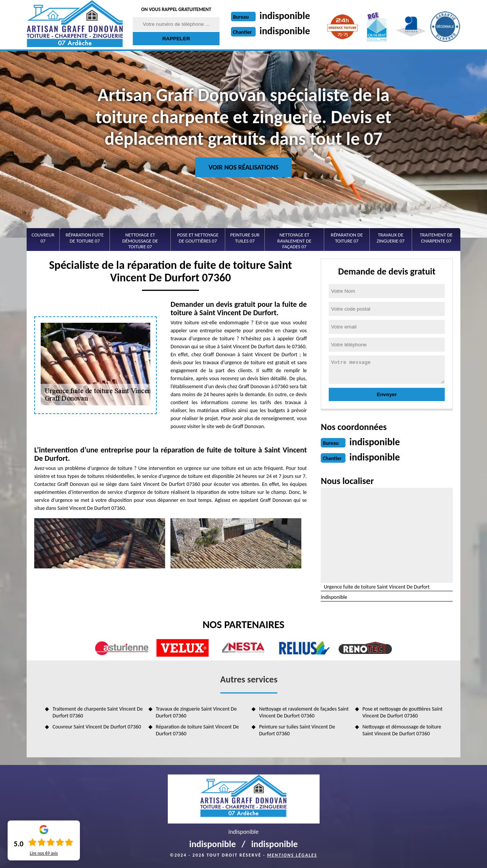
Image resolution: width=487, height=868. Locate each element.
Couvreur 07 (43, 238)
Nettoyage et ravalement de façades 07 (294, 241)
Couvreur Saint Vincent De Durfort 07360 (97, 727)
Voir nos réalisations (243, 167)
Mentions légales (292, 855)
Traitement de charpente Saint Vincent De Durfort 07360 (98, 712)
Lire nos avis (44, 853)
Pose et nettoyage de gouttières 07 (198, 238)
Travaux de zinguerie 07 (391, 238)
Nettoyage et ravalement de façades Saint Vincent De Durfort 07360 (304, 712)
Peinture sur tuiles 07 (245, 238)
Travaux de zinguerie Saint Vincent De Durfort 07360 (197, 712)
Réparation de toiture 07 (347, 238)
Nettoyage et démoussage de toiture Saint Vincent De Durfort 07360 (402, 730)
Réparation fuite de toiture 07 (85, 238)
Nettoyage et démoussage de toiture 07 (140, 241)
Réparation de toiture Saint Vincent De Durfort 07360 (197, 730)
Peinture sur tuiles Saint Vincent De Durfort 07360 (297, 730)
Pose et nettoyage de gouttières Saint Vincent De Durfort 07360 (403, 712)
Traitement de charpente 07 (436, 238)
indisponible (285, 16)
